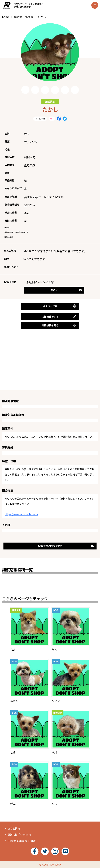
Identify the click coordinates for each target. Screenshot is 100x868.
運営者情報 (14, 828)
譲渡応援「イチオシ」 (20, 835)
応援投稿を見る (59, 325)
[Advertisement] (50, 363)
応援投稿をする (59, 317)
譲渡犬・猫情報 (24, 17)
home (6, 17)
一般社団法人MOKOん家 (39, 282)
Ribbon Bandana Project (22, 841)
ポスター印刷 (60, 306)
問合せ (66, 290)
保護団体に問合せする (66, 546)
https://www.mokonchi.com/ (21, 514)
